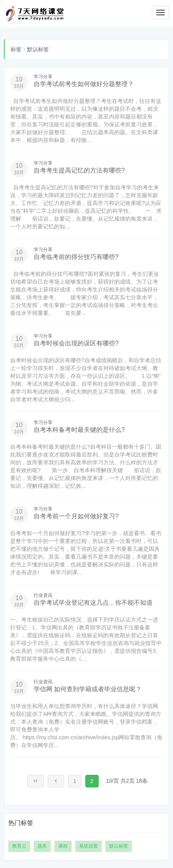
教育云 (19, 846)
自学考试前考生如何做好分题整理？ (84, 84)
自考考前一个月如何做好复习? (76, 516)
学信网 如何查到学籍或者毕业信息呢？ (88, 689)
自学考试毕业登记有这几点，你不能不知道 (93, 603)
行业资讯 (43, 595)
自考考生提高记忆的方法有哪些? (79, 170)
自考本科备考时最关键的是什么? (79, 430)
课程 (63, 846)
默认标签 (119, 846)
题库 (42, 846)
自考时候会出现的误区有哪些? (76, 343)
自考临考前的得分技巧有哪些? (76, 257)
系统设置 (88, 846)
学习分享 (43, 77)
